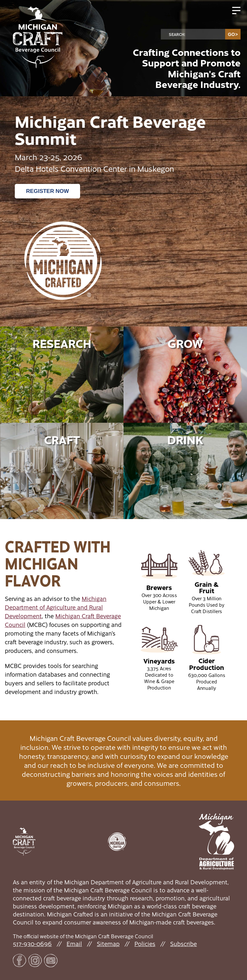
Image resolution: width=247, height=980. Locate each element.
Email (74, 944)
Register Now (47, 191)
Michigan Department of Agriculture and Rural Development (56, 607)
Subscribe (183, 944)
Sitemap (108, 944)
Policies (145, 944)
